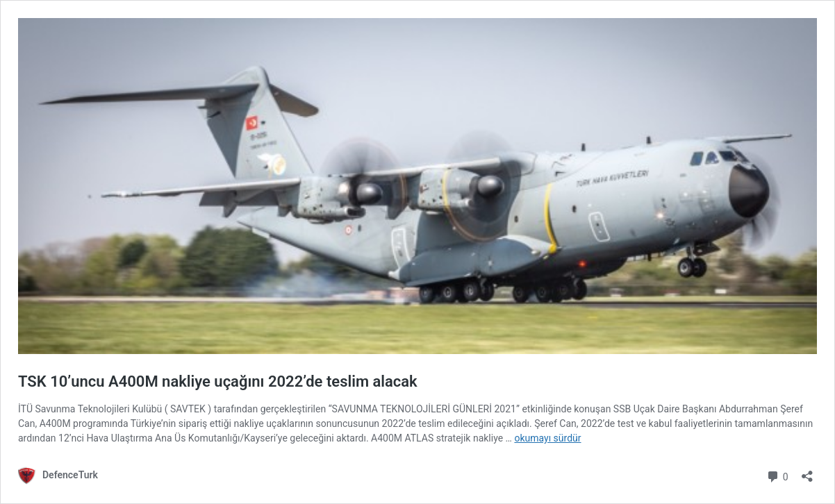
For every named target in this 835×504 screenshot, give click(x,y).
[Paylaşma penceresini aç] (807, 472)
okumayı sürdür (547, 438)
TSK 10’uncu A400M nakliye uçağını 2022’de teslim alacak (218, 381)
